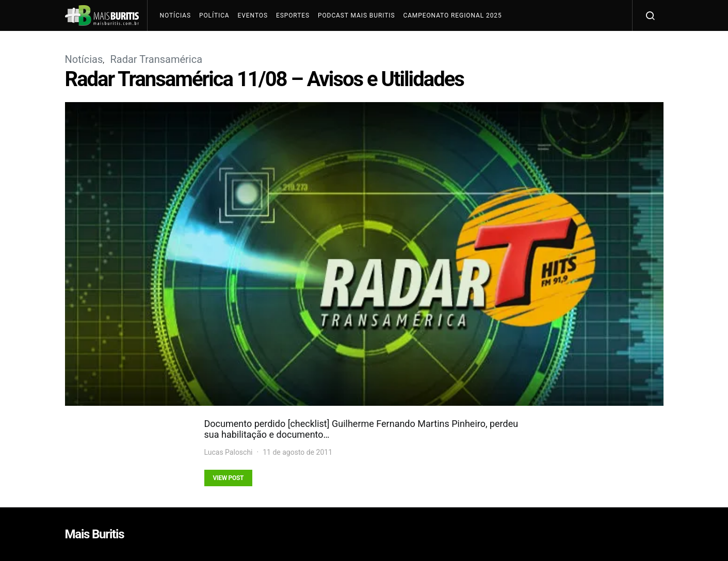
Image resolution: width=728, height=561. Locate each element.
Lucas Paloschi (229, 452)
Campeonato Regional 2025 (452, 15)
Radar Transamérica (156, 59)
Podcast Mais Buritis (356, 15)
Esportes (293, 15)
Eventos (253, 15)
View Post (229, 478)
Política (214, 15)
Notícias (175, 15)
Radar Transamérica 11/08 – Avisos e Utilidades (264, 79)
